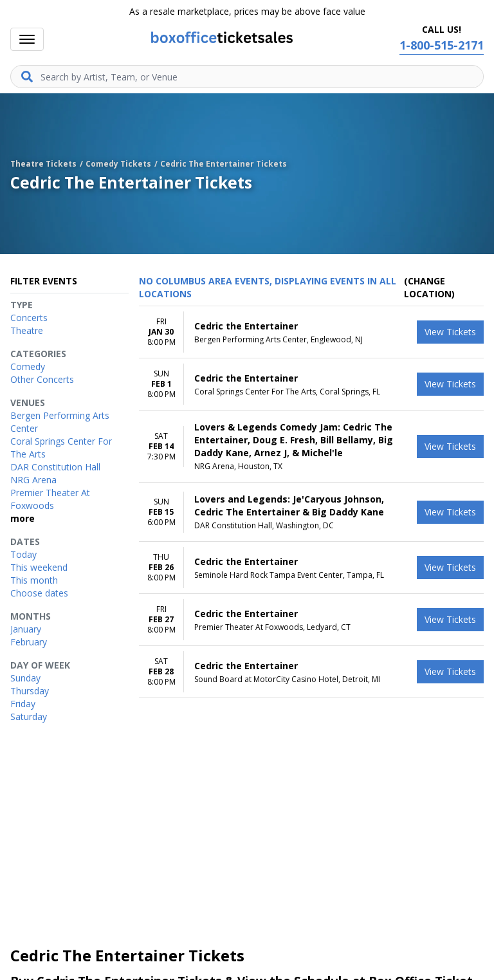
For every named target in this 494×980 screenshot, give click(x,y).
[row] (311, 332)
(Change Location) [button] (429, 287)
